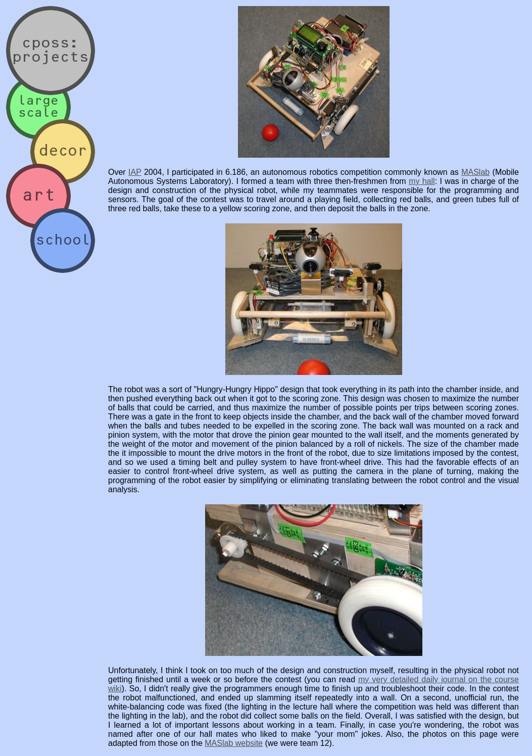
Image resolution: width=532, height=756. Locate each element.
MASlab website (234, 743)
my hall (422, 181)
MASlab (475, 172)
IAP (135, 172)
